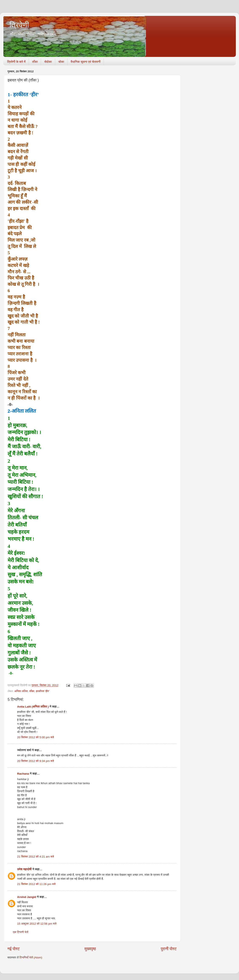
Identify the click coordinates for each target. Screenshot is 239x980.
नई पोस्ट (14, 949)
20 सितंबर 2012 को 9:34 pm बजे (36, 761)
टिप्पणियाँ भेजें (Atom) (31, 957)
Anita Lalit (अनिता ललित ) (33, 707)
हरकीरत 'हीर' (43, 691)
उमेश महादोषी (24, 869)
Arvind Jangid (27, 897)
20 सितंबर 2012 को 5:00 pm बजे (36, 737)
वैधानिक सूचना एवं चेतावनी (86, 62)
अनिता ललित (21, 691)
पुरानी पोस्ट (169, 949)
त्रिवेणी (19, 25)
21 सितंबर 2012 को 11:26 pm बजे (36, 884)
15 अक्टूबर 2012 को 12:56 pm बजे (37, 924)
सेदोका (48, 62)
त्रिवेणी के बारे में (16, 62)
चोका (61, 62)
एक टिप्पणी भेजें (21, 932)
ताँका (35, 62)
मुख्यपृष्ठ (90, 949)
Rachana (23, 774)
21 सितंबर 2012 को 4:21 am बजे (36, 857)
